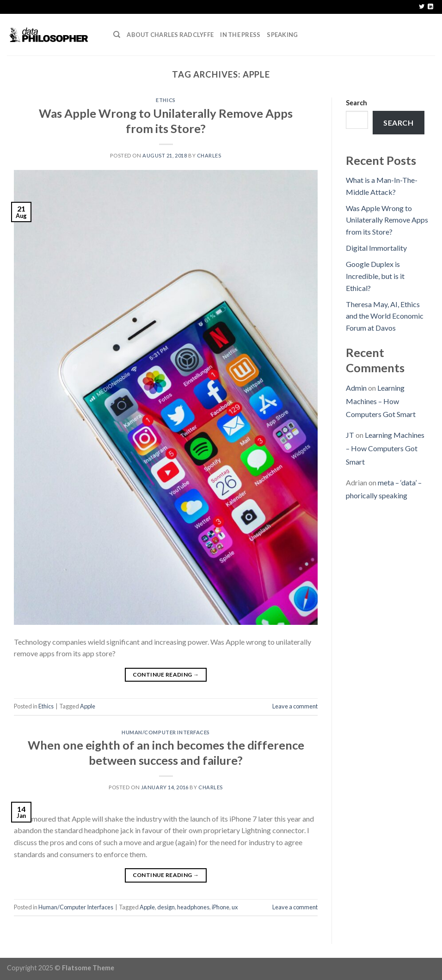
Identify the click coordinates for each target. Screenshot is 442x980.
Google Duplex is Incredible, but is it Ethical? (375, 276)
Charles (209, 155)
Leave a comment (295, 706)
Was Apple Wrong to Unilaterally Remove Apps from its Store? (387, 220)
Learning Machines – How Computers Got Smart (381, 401)
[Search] (117, 35)
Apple (88, 706)
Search (356, 103)
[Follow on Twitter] (422, 7)
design (166, 907)
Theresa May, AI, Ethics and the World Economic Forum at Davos (385, 316)
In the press (240, 35)
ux (235, 907)
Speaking (282, 35)
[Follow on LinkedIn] (430, 7)
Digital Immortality (376, 248)
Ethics (166, 100)
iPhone (221, 907)
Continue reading (166, 675)
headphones (193, 907)
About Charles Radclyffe (170, 35)
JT (350, 435)
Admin (356, 388)
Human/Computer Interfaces (166, 732)
